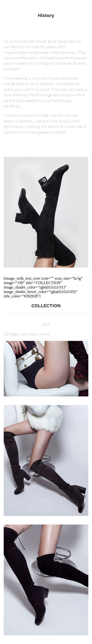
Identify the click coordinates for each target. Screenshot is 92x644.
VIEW (46, 324)
